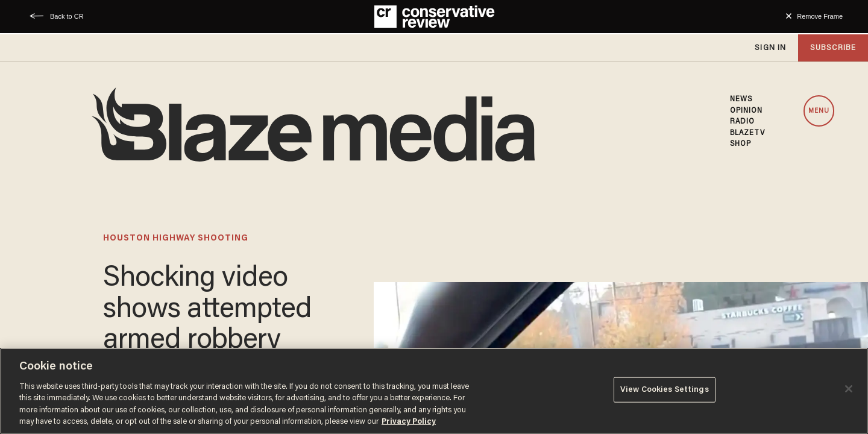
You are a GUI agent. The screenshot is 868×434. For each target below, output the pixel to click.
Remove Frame (820, 16)
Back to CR (67, 16)
